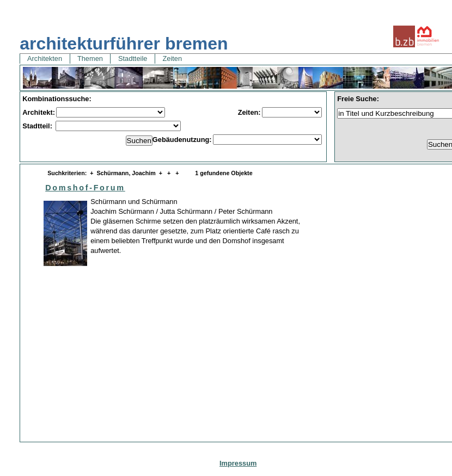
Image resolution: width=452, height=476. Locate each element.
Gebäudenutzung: (182, 140)
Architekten (45, 58)
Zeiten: (249, 112)
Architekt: (39, 112)
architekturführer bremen (124, 44)
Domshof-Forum (85, 188)
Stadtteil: (38, 126)
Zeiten (172, 58)
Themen (90, 58)
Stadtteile (132, 58)
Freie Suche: (358, 99)
